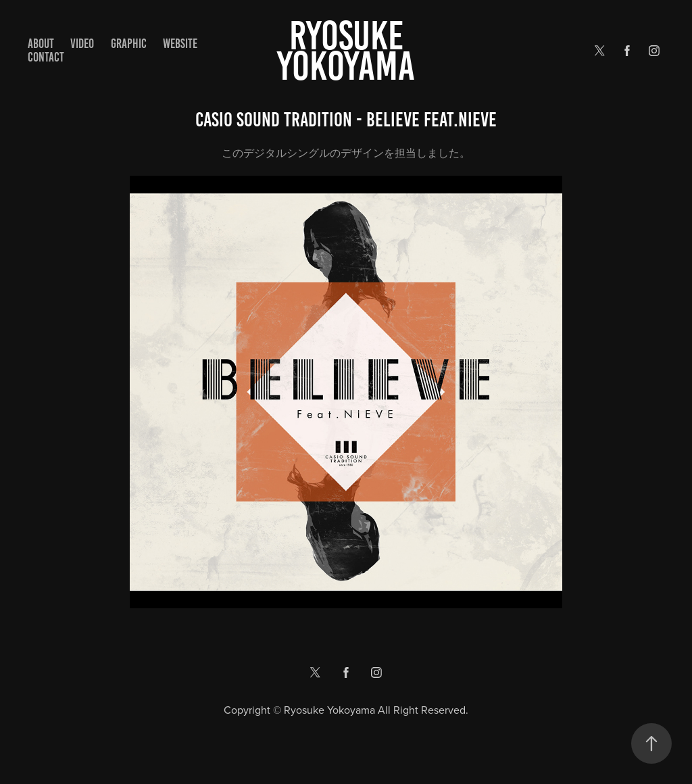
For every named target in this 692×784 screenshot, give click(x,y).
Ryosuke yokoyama (346, 51)
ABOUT (41, 44)
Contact (46, 57)
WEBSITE (180, 44)
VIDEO (82, 44)
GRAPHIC (129, 44)
